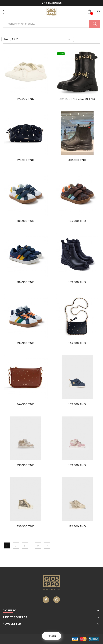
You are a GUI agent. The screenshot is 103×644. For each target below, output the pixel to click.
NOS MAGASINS (52, 3)
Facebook (46, 600)
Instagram (57, 600)
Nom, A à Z (38, 39)
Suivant (47, 546)
